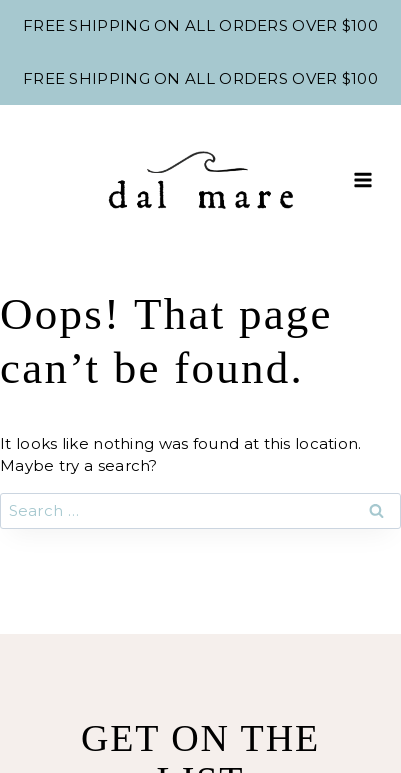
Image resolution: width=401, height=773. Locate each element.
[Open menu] (362, 179)
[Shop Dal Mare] (201, 180)
